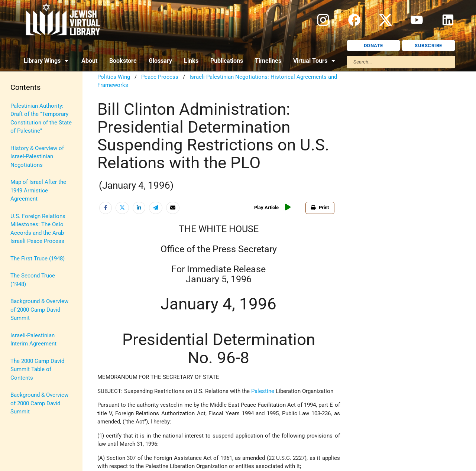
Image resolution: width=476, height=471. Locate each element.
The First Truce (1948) (38, 259)
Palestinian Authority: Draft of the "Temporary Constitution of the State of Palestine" (41, 118)
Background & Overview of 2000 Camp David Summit (39, 310)
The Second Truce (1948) (33, 280)
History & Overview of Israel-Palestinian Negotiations (37, 157)
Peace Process (160, 77)
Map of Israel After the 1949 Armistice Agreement (38, 190)
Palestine (263, 391)
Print (320, 207)
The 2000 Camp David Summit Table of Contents (37, 369)
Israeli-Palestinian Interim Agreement (33, 340)
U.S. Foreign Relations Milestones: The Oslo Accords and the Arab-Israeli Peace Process (38, 229)
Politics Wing (114, 77)
